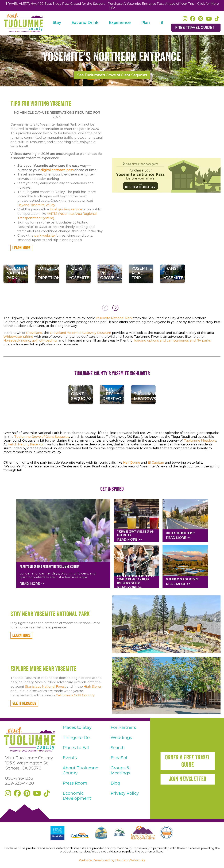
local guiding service (66, 209)
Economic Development (77, 796)
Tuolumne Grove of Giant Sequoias (42, 437)
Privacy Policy (125, 793)
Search (118, 748)
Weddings (121, 737)
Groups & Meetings (120, 770)
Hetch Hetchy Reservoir (26, 444)
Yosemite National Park (114, 318)
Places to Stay (77, 727)
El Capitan (156, 463)
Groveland (34, 333)
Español (119, 758)
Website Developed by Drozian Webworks (112, 860)
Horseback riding (17, 340)
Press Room (75, 783)
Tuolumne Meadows (200, 441)
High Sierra (92, 687)
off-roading (48, 340)
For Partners (123, 727)
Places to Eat (76, 748)
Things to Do (76, 737)
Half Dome (132, 463)
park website (45, 236)
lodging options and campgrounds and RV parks (173, 340)
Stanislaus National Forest (45, 687)
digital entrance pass (57, 170)
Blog (115, 783)
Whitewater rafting (18, 337)
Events (70, 758)
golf (35, 340)
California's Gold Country (75, 695)
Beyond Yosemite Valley (36, 205)
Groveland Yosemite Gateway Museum (81, 333)
